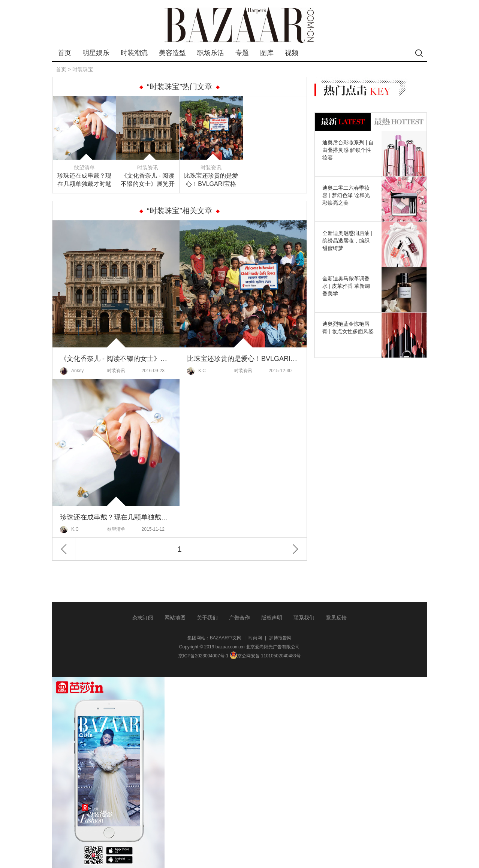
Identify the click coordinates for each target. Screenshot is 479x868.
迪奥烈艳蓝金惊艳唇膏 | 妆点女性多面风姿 (348, 328)
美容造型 (172, 53)
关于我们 (207, 618)
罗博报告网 (280, 638)
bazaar (240, 25)
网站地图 (175, 618)
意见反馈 (336, 618)
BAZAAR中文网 (226, 638)
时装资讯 (148, 168)
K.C (196, 371)
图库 (267, 53)
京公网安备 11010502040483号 (265, 656)
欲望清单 (84, 168)
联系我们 (304, 618)
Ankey (72, 371)
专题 (242, 53)
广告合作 (240, 618)
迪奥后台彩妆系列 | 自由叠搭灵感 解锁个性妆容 (348, 150)
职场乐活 (211, 53)
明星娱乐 (96, 53)
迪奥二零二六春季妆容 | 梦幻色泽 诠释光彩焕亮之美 (346, 195)
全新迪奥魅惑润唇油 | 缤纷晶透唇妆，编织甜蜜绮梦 (347, 241)
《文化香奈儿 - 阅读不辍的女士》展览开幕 (148, 180)
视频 (292, 53)
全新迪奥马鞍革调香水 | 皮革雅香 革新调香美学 (346, 286)
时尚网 (255, 638)
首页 (64, 53)
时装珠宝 (83, 69)
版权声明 (272, 618)
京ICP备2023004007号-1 (203, 656)
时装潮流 (134, 53)
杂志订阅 (143, 618)
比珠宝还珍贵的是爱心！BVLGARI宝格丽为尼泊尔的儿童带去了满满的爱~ (211, 180)
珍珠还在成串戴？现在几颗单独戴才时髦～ (84, 180)
